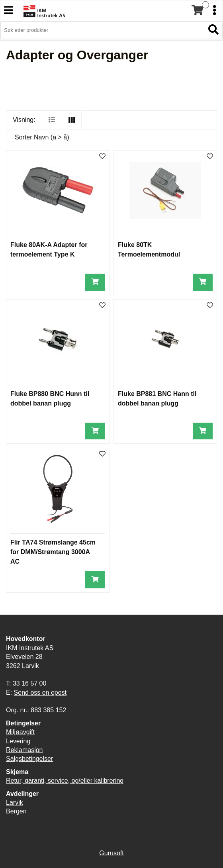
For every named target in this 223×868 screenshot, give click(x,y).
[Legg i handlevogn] (95, 282)
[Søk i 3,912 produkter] (103, 30)
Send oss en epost (40, 693)
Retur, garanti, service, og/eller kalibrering (65, 781)
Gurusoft (111, 853)
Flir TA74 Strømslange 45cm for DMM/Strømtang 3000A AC (53, 552)
